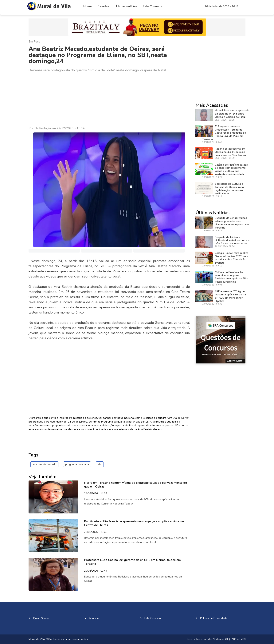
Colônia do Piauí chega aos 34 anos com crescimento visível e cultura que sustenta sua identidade (231, 170)
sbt (100, 464)
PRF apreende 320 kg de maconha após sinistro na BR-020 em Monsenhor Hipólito (230, 296)
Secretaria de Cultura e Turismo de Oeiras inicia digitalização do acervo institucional (229, 189)
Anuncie (94, 618)
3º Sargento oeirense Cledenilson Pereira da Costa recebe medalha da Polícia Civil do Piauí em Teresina (224, 133)
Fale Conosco (152, 6)
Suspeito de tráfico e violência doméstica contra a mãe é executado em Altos (232, 240)
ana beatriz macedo (44, 464)
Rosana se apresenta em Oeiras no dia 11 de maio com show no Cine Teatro (230, 152)
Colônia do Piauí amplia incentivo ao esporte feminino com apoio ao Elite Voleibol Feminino (231, 277)
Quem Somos (41, 618)
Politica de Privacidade (214, 618)
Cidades (103, 6)
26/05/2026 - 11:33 (96, 494)
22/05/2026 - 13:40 (96, 532)
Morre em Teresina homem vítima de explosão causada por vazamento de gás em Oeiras (135, 485)
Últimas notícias (126, 6)
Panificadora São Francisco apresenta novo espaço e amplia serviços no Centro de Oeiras (134, 523)
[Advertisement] (109, 99)
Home (88, 6)
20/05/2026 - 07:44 (96, 571)
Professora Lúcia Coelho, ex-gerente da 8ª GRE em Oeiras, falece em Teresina (132, 562)
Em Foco (34, 42)
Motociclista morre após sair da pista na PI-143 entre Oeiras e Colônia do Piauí (232, 114)
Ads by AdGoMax (235, 361)
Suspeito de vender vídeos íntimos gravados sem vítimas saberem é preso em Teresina (232, 223)
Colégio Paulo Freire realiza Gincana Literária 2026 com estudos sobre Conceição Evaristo (232, 258)
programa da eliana (77, 464)
